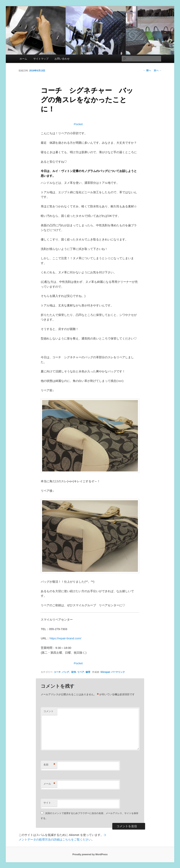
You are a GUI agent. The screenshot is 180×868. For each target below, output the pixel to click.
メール (49, 784)
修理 (88, 672)
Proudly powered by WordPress (90, 854)
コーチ (57, 672)
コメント (48, 711)
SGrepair (105, 672)
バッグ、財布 (69, 672)
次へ (158, 70)
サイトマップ (41, 59)
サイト (47, 803)
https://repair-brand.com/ (65, 638)
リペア (81, 672)
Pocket (78, 124)
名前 (49, 765)
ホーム (23, 59)
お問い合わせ (62, 59)
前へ (147, 70)
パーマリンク (118, 672)
